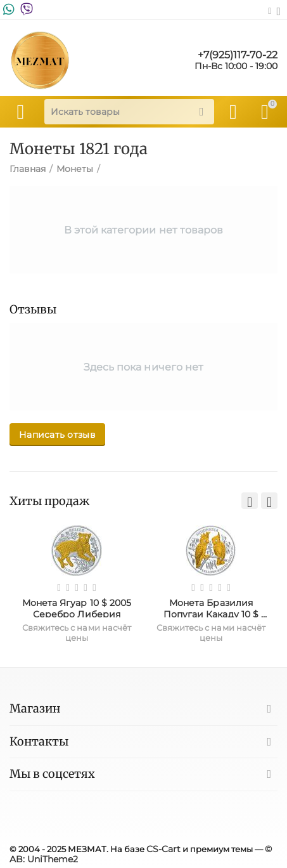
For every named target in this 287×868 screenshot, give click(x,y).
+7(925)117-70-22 (238, 55)
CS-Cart (163, 849)
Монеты (75, 169)
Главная (28, 169)
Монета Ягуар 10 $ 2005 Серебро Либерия (78, 607)
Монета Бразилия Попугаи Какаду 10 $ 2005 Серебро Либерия (211, 607)
